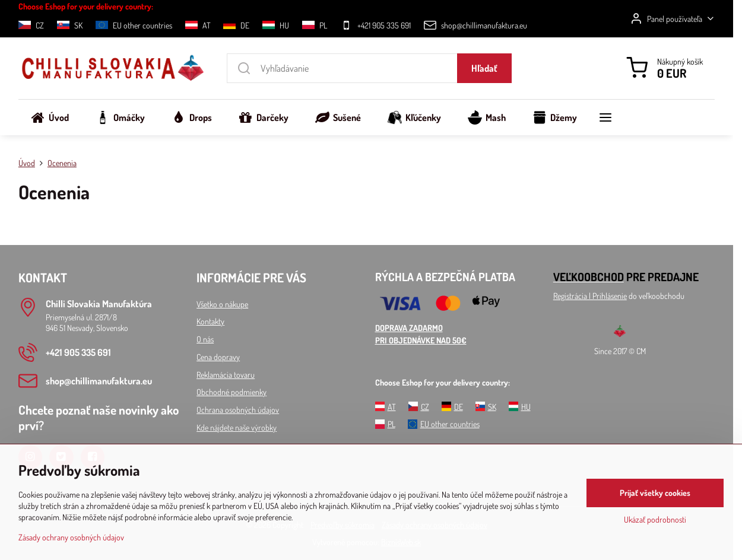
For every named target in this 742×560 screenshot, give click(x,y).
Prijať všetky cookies (655, 493)
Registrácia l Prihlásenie (590, 296)
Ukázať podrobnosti (655, 519)
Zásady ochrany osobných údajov (71, 537)
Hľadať (484, 68)
